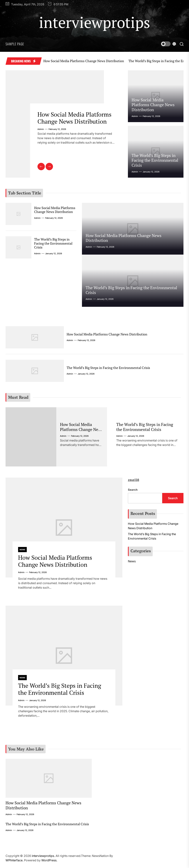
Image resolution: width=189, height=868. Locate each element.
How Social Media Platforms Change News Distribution (78, 61)
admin (41, 129)
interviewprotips (95, 22)
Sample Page (15, 44)
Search (133, 490)
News (22, 550)
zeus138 (134, 480)
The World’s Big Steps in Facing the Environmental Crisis (155, 160)
